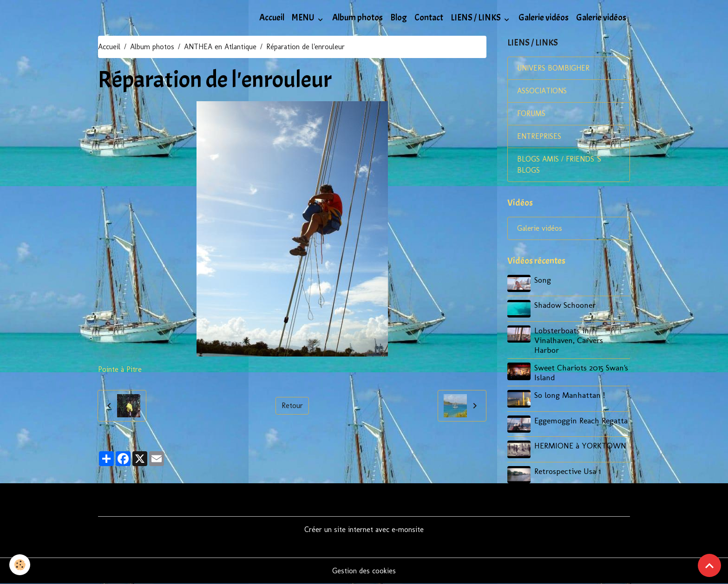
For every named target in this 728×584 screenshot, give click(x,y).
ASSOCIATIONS (542, 91)
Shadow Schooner (565, 305)
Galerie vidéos (544, 18)
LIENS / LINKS (476, 18)
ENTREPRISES (539, 136)
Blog (399, 18)
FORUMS (531, 114)
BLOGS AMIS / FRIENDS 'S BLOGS (559, 165)
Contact (429, 18)
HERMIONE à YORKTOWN (580, 445)
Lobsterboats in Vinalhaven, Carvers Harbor (569, 340)
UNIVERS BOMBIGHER (553, 68)
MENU (304, 18)
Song (543, 280)
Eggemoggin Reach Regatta (581, 420)
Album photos (357, 18)
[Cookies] (20, 565)
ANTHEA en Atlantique (220, 47)
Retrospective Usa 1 (567, 471)
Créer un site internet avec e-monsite (364, 529)
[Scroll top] (709, 565)
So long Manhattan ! (570, 395)
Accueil (272, 18)
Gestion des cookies (364, 571)
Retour (292, 406)
